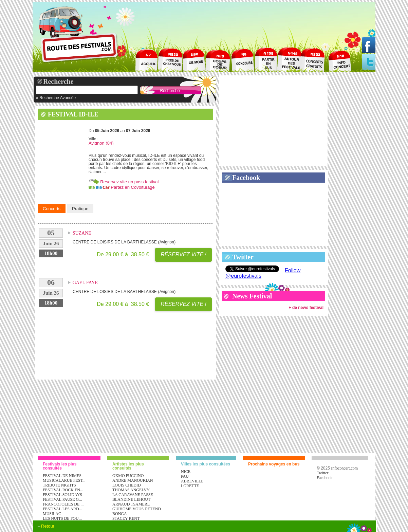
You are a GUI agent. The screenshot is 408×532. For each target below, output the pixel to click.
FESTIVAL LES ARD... (62, 509)
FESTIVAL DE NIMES (62, 476)
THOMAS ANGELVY (131, 490)
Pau (185, 476)
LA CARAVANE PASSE (133, 495)
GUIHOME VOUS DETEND (137, 509)
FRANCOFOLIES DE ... (63, 504)
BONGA (120, 514)
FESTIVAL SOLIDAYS (62, 495)
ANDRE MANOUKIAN (133, 480)
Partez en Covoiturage (133, 187)
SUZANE (82, 233)
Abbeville (192, 481)
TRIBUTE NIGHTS (59, 485)
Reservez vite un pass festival (129, 182)
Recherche (58, 81)
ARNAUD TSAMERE (131, 504)
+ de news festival (306, 308)
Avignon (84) (101, 143)
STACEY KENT (126, 518)
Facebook (246, 178)
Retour (48, 526)
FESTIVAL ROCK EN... (63, 490)
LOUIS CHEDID (127, 485)
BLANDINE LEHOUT (131, 499)
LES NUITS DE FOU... (62, 518)
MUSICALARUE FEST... (64, 480)
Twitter (243, 257)
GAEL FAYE (85, 283)
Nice (186, 472)
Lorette (190, 486)
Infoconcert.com (344, 468)
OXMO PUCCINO (128, 476)
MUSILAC (52, 514)
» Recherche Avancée (56, 98)
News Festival (252, 296)
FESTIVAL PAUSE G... (62, 499)
